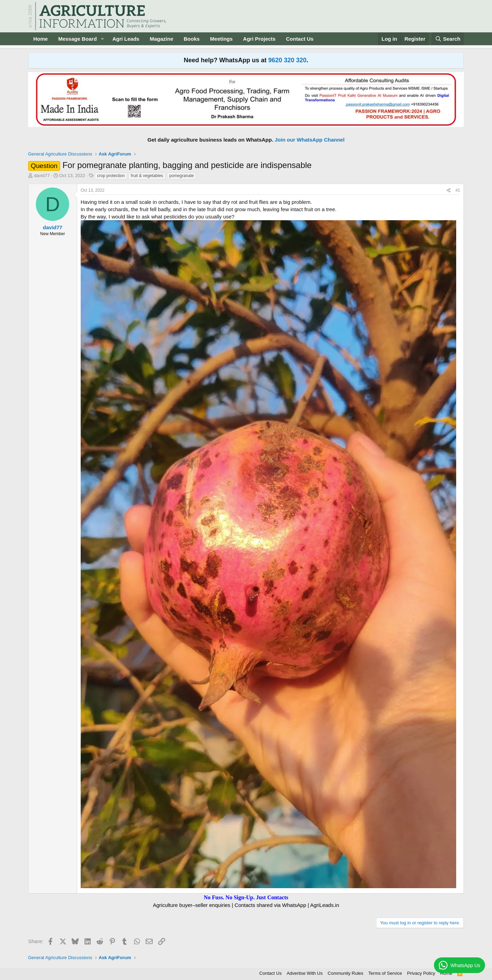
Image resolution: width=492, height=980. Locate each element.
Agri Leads (126, 39)
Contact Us (300, 39)
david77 (42, 176)
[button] (102, 39)
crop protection (111, 176)
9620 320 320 (287, 60)
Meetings (221, 39)
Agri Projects (259, 39)
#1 (458, 190)
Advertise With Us (304, 973)
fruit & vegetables (147, 176)
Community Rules (345, 973)
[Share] (449, 190)
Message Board (77, 39)
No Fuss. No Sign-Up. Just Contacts (246, 897)
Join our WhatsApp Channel (310, 140)
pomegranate (182, 176)
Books (192, 39)
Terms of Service (385, 973)
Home (41, 39)
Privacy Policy (421, 973)
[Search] (448, 39)
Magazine (162, 39)
